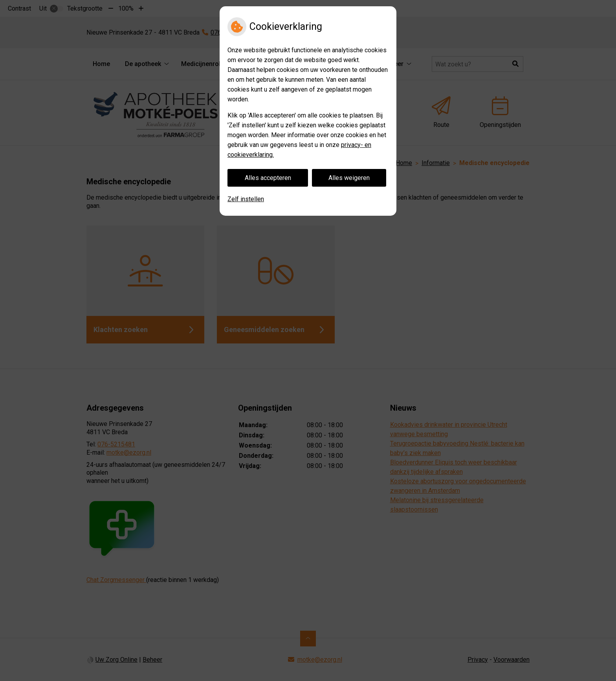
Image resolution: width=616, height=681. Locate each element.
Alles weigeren (349, 178)
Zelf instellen (246, 199)
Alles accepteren (268, 178)
